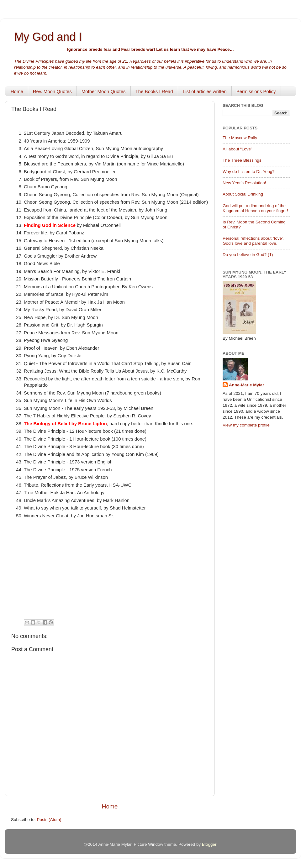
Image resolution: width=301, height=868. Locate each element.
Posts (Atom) (49, 820)
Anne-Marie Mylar (247, 385)
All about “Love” (238, 149)
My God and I (48, 37)
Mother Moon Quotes (104, 91)
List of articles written (205, 91)
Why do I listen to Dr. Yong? (249, 172)
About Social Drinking (243, 194)
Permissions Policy (256, 91)
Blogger (209, 844)
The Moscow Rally (240, 138)
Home (17, 91)
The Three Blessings (242, 160)
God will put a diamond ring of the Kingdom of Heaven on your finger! (255, 208)
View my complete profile (246, 425)
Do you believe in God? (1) (248, 255)
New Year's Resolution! (244, 183)
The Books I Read (154, 91)
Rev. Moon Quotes (52, 91)
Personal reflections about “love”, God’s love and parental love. (253, 241)
